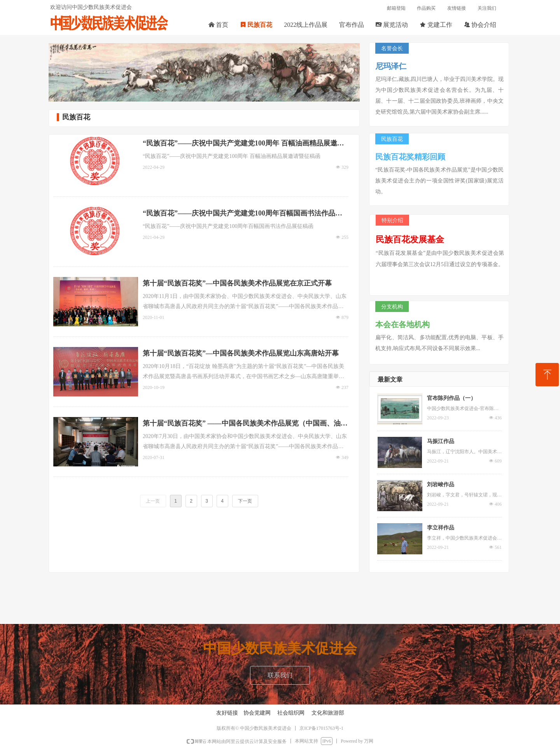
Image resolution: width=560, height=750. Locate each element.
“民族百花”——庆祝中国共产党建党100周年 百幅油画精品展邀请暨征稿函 (243, 144)
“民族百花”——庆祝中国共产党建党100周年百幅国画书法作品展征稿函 (242, 214)
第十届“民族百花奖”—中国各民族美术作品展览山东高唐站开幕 (241, 353)
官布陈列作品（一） (451, 398)
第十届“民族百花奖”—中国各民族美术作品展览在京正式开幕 (237, 283)
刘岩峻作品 (441, 485)
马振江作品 (441, 441)
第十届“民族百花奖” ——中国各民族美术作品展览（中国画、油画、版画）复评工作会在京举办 (242, 424)
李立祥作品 (441, 528)
